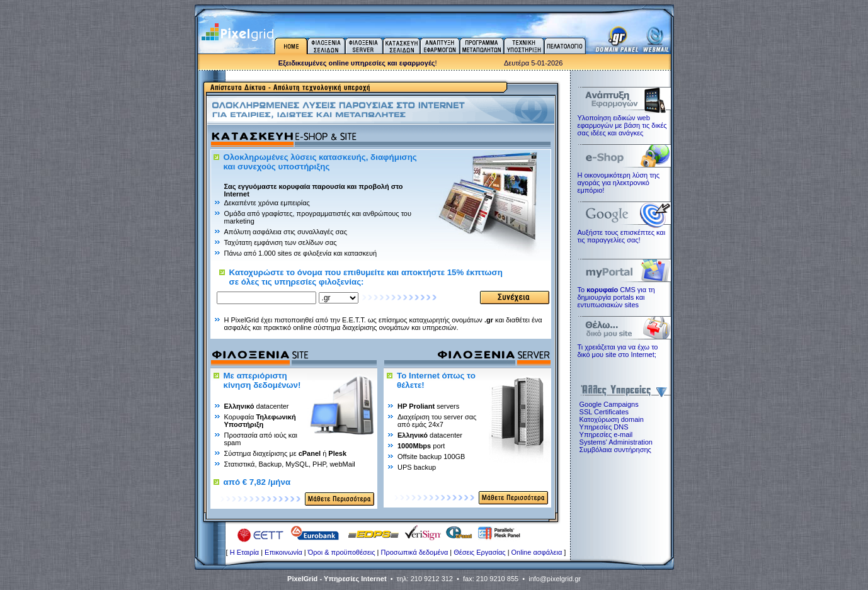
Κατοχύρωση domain (612, 419)
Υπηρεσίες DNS (604, 427)
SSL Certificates (604, 412)
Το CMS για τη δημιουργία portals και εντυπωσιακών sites (616, 297)
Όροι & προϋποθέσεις (342, 552)
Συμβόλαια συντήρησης (615, 450)
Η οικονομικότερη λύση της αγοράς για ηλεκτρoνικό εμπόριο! (619, 183)
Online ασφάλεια (537, 552)
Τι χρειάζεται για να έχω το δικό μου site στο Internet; (618, 351)
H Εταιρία (244, 552)
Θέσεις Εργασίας (479, 552)
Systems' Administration (616, 442)
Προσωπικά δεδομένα (415, 552)
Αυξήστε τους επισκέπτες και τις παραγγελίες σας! (622, 236)
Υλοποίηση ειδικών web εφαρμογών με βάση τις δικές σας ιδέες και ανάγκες (622, 125)
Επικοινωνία (283, 552)
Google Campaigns (609, 404)
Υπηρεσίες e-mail (606, 434)
